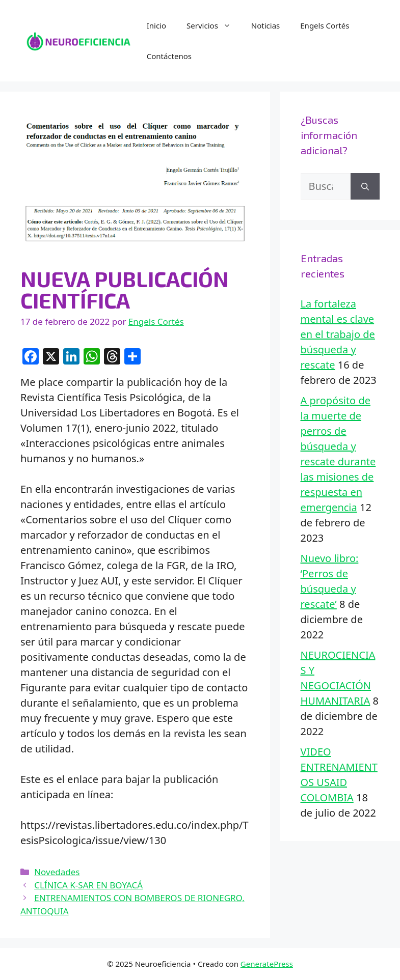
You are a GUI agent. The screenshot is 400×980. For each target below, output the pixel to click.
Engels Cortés (325, 25)
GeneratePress (267, 964)
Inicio (156, 25)
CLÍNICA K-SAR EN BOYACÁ (88, 885)
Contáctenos (169, 56)
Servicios (214, 25)
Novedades (57, 872)
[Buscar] (365, 186)
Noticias (265, 25)
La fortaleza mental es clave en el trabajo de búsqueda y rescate (338, 334)
